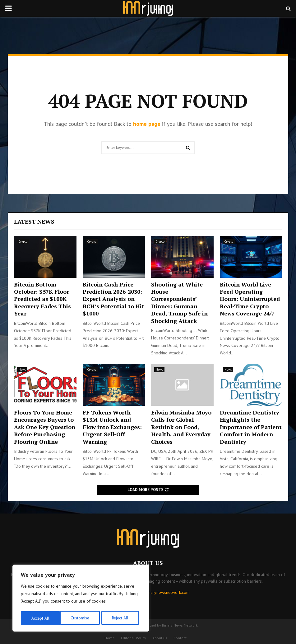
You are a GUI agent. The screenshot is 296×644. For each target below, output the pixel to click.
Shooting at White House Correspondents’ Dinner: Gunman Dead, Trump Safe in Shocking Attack (179, 303)
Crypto (23, 241)
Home (110, 638)
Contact (180, 638)
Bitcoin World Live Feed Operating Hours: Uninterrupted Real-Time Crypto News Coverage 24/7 (250, 299)
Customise (40, 618)
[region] (81, 599)
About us (160, 638)
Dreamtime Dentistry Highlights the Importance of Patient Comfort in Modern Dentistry (251, 427)
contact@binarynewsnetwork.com (159, 592)
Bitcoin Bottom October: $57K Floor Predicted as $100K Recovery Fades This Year (42, 299)
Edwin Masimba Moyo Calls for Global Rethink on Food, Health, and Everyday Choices (181, 427)
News (22, 369)
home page (147, 124)
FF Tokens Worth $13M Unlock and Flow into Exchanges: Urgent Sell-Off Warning (112, 427)
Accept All (122, 618)
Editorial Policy (134, 638)
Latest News (34, 221)
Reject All (81, 618)
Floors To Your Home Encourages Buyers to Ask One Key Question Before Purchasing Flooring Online (45, 427)
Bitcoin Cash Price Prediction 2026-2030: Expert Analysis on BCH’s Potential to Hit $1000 (113, 299)
